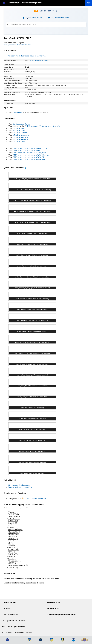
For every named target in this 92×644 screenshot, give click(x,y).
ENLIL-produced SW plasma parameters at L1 (43, 126)
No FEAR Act (52, 608)
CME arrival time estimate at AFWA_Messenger (32, 155)
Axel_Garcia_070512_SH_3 (17, 38)
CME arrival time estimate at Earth (26, 150)
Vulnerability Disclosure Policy (61, 615)
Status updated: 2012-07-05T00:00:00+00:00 (17, 45)
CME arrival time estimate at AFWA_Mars (29, 153)
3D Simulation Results (22, 124)
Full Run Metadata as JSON (38, 60)
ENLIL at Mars (19, 131)
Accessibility (53, 602)
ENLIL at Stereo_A (20, 137)
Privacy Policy (10, 615)
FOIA (6, 608)
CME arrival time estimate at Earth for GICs (30, 148)
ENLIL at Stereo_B (20, 139)
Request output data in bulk (19, 485)
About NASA (9, 602)
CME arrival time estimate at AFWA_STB (29, 159)
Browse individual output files (20, 487)
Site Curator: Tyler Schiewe (14, 627)
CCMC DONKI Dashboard (34, 499)
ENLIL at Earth (19, 128)
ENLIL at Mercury (20, 133)
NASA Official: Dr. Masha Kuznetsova (17, 633)
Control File (18, 113)
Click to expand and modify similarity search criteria (24, 583)
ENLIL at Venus (19, 142)
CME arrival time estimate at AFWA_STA (29, 157)
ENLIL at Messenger (21, 135)
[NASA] (5, 3)
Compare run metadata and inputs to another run (27, 56)
